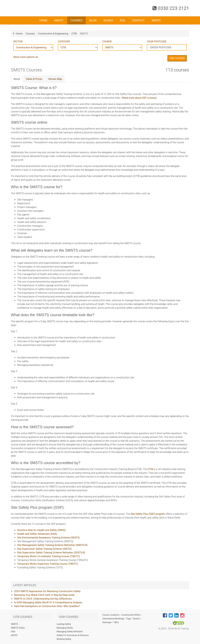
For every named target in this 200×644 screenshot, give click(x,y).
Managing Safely (65, 628)
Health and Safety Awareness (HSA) (37, 534)
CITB (74, 34)
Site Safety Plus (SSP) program (148, 514)
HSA (13, 632)
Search (136, 619)
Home (43, 20)
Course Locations (111, 615)
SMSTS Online (18, 628)
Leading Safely (64, 624)
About (59, 20)
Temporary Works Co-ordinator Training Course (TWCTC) (49, 556)
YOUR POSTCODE (157, 42)
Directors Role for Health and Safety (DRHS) (41, 530)
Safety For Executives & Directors (73, 635)
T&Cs (116, 622)
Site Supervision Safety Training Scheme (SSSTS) (44, 549)
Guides (108, 20)
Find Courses (177, 58)
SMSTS (156, 20)
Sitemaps (107, 622)
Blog (93, 20)
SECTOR (18, 42)
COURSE (107, 42)
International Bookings (113, 619)
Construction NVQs (131, 615)
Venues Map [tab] (55, 79)
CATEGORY (64, 42)
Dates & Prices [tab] (34, 79)
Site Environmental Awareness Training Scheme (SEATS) (48, 538)
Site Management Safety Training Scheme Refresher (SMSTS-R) (52, 545)
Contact (138, 20)
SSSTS (14, 635)
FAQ (122, 20)
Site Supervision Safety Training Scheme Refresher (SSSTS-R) (51, 553)
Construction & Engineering (53, 34)
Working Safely (64, 639)
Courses (76, 20)
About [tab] (17, 79)
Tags (129, 619)
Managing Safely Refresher (70, 632)
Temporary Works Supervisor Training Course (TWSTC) (47, 564)
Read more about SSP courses (139, 98)
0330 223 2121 (171, 8)
